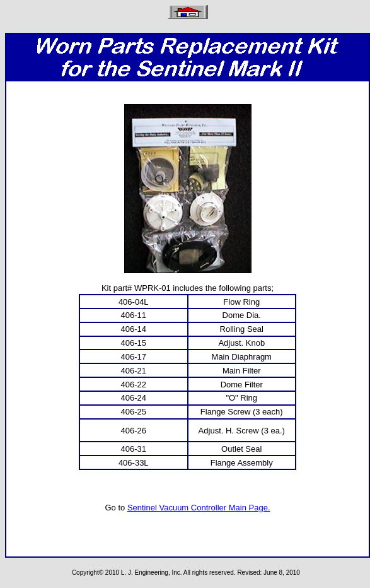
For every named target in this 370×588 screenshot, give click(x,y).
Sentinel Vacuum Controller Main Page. (199, 508)
